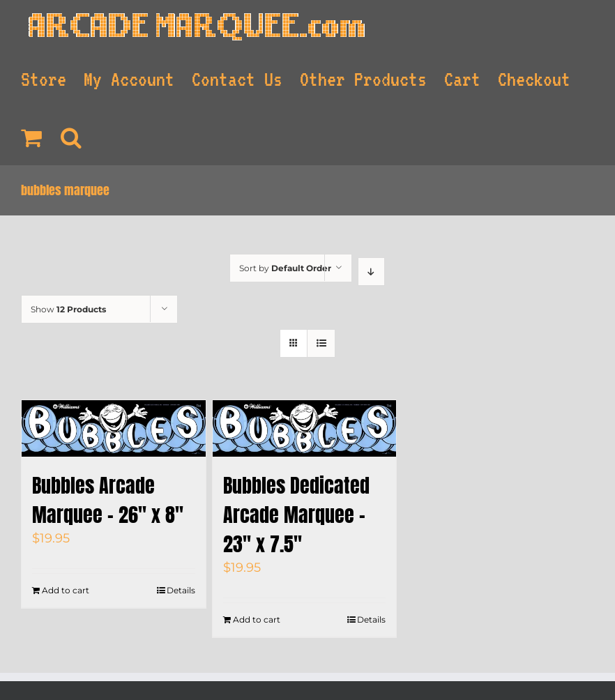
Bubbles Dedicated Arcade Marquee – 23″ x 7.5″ (296, 515)
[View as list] (321, 343)
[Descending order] (371, 272)
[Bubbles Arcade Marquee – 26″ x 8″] (114, 428)
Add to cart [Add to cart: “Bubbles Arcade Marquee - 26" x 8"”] (66, 590)
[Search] (72, 136)
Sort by (285, 268)
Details (181, 590)
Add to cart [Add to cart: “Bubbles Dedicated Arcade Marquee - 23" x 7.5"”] (257, 619)
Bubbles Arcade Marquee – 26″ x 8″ (108, 500)
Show (68, 309)
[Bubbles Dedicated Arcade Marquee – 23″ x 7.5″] (305, 428)
